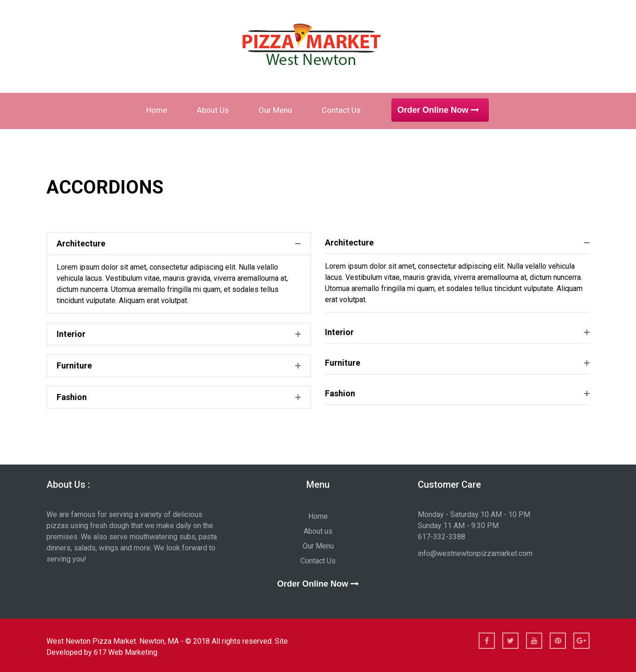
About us (213, 110)
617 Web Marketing (126, 652)
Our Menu (275, 110)
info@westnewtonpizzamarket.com (475, 553)
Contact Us (341, 110)
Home (157, 110)
